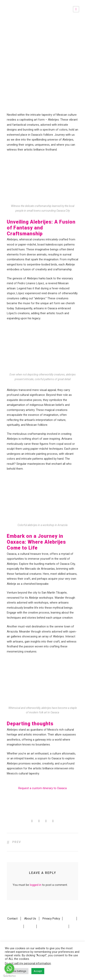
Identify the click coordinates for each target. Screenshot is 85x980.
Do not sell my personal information (28, 963)
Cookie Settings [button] (17, 971)
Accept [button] (38, 971)
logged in (36, 885)
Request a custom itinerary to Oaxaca (42, 788)
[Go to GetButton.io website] (9, 976)
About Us (30, 919)
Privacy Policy (51, 919)
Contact (12, 919)
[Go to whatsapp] (9, 968)
